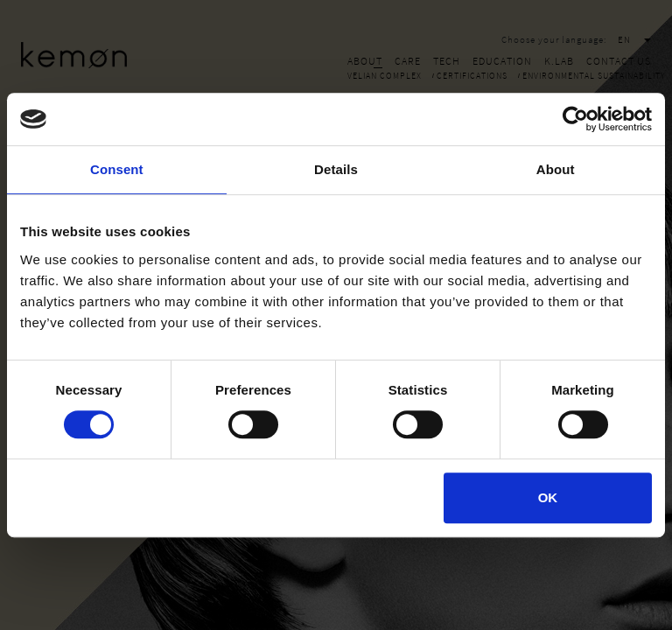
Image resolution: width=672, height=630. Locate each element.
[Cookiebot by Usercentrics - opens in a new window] (575, 119)
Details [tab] (336, 169)
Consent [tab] (117, 169)
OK (548, 497)
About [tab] (556, 169)
